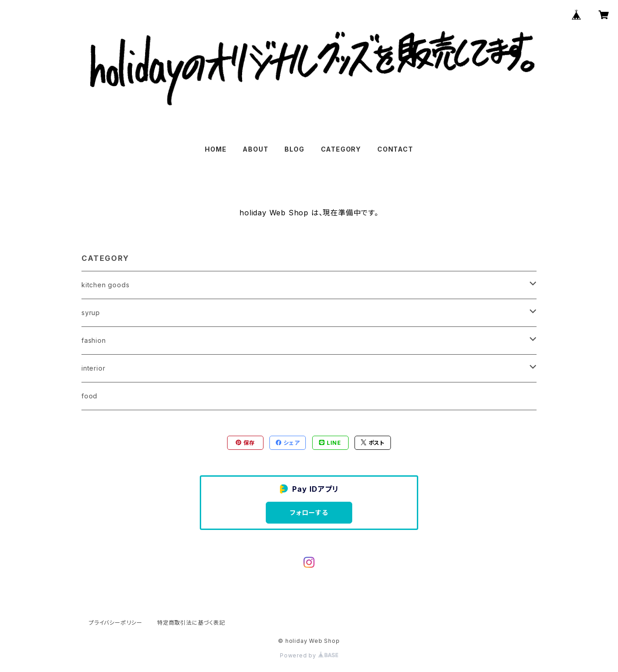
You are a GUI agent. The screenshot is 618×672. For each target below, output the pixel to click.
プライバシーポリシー (116, 623)
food (89, 396)
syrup (91, 313)
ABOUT (255, 149)
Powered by (309, 655)
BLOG (294, 149)
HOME (215, 149)
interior (93, 368)
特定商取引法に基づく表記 (191, 623)
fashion (94, 340)
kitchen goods (105, 285)
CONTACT (395, 149)
